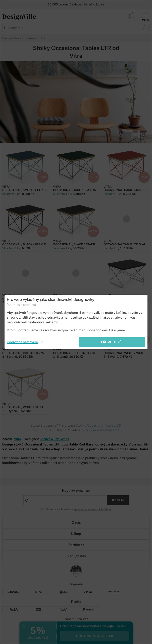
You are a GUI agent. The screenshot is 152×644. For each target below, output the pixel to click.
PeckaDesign (76, 639)
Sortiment (76, 545)
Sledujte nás (76, 556)
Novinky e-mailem (76, 491)
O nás (76, 523)
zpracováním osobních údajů (92, 509)
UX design (62, 635)
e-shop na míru (83, 635)
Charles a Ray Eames (54, 439)
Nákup (76, 534)
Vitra (17, 439)
